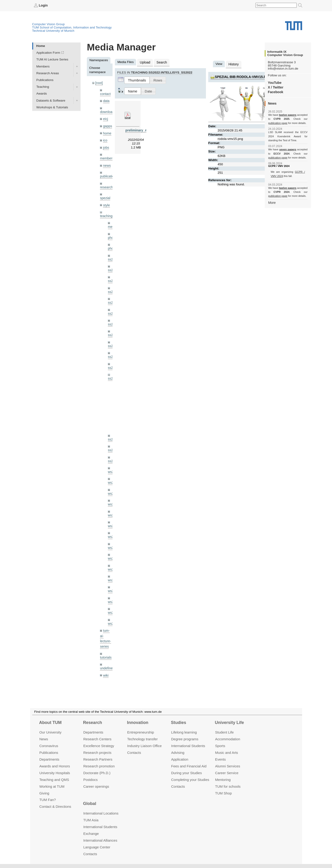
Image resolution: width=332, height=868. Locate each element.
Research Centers (97, 739)
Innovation (138, 723)
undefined (107, 656)
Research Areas (48, 73)
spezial (105, 195)
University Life (229, 723)
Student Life (224, 732)
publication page (277, 123)
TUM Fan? (48, 800)
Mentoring (223, 779)
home (107, 132)
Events (220, 759)
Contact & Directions (55, 806)
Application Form (48, 53)
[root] (99, 83)
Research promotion (99, 766)
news (107, 163)
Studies (178, 723)
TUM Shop (223, 793)
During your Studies (186, 773)
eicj (105, 118)
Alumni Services (228, 766)
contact (105, 93)
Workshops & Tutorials (52, 107)
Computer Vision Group (49, 24)
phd (111, 234)
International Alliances (100, 840)
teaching (106, 213)
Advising (178, 753)
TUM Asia (91, 820)
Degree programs (185, 739)
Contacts (134, 753)
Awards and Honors (55, 766)
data (106, 100)
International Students (188, 746)
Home (41, 46)
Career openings (96, 786)
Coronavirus (49, 746)
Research (93, 723)
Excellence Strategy (99, 746)
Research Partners (98, 759)
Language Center (97, 847)
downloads (108, 111)
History (233, 64)
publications (108, 174)
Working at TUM (52, 786)
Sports (220, 746)
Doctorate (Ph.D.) (97, 773)
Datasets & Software (51, 100)
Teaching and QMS (54, 779)
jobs (106, 146)
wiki (106, 663)
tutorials (106, 645)
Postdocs (91, 779)
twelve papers (288, 115)
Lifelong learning (184, 732)
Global (90, 804)
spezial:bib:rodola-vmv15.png (242, 76)
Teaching (43, 87)
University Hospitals (55, 773)
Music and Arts (226, 753)
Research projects (97, 753)
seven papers (288, 149)
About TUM (50, 723)
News (44, 739)
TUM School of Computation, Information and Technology (72, 27)
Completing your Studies (190, 779)
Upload (145, 62)
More (272, 202)
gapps (107, 125)
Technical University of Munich (53, 30)
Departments (49, 759)
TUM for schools (228, 786)
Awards (42, 94)
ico (105, 139)
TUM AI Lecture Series (52, 59)
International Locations (101, 813)
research (106, 185)
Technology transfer (143, 739)
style (106, 202)
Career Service (227, 773)
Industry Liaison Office (145, 746)
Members (43, 66)
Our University (50, 732)
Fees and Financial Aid (189, 766)
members (107, 156)
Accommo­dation (228, 739)
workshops (108, 673)
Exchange (91, 834)
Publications (45, 80)
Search (161, 62)
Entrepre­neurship (141, 732)
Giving (44, 793)
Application (180, 759)
